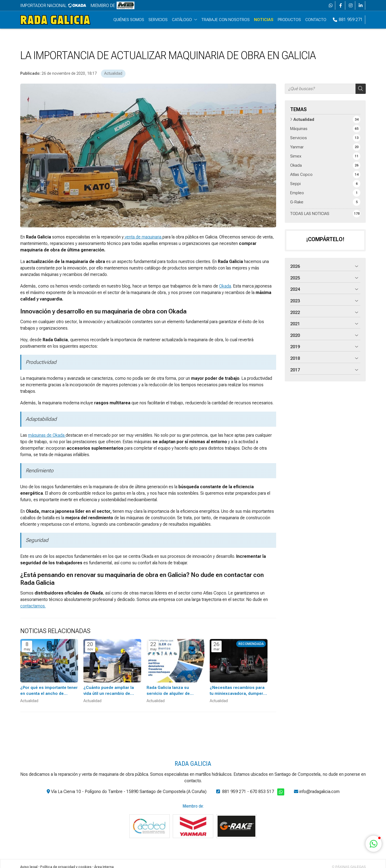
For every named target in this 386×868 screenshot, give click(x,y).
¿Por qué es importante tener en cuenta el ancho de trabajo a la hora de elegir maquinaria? (49, 692)
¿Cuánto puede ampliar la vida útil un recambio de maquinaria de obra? (109, 692)
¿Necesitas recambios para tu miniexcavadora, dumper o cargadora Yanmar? (238, 692)
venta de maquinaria (143, 238)
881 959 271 (234, 792)
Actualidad (113, 75)
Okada (225, 287)
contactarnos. (33, 607)
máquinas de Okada (47, 436)
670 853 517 (262, 792)
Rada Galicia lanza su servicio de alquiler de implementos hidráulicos (171, 692)
